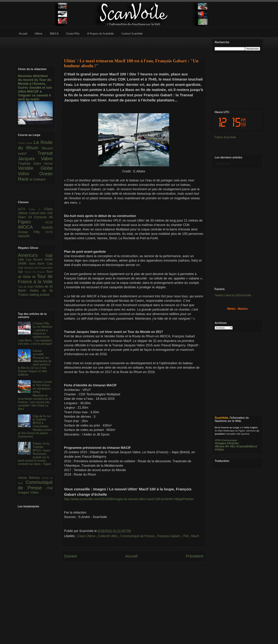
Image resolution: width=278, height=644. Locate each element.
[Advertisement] (134, 45)
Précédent (195, 556)
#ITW (217, 440)
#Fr (227, 446)
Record (47, 148)
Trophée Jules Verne (35, 163)
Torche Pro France (35, 272)
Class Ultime (87, 536)
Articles (23, 478)
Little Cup (26, 260)
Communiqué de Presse (138, 536)
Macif (195, 536)
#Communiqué (229, 440)
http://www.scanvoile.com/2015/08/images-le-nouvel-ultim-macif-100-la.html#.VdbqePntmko (129, 499)
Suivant (70, 556)
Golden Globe (26, 143)
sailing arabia (39, 295)
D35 (50, 213)
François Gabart (169, 536)
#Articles (233, 443)
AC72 (23, 209)
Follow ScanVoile (225, 137)
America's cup (35, 255)
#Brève (219, 446)
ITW (186, 536)
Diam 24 (26, 217)
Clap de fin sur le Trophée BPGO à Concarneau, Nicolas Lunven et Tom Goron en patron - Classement (35, 426)
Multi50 (47, 227)
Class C (37, 209)
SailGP (28, 154)
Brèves (35, 478)
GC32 (49, 222)
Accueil (131, 556)
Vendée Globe (35, 168)
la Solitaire (38, 179)
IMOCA (30, 227)
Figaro (32, 222)
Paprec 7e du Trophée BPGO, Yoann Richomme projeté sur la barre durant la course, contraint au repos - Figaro (35, 454)
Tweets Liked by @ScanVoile (233, 295)
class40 (24, 236)
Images (24, 492)
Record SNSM (43, 260)
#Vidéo (219, 450)
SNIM (23, 263)
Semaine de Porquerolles (38, 268)
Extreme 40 (43, 217)
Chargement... (224, 164)
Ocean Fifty (32, 232)
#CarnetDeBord (247, 446)
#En (233, 446)
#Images (220, 443)
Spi (21, 272)
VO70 (49, 232)
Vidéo (34, 492)
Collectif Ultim (108, 536)
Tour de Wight (26, 287)
